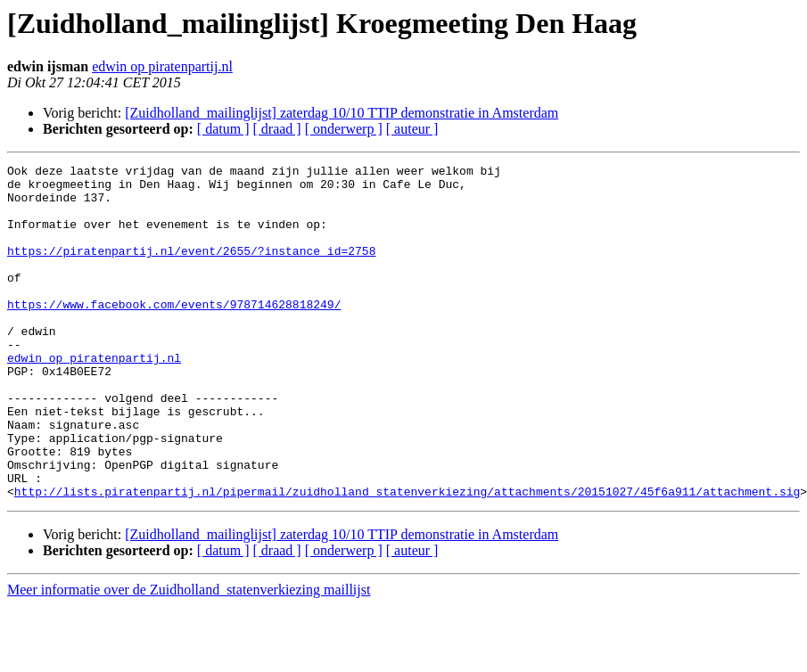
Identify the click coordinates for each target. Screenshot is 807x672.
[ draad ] (277, 129)
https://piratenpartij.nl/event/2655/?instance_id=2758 (191, 269)
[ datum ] (223, 129)
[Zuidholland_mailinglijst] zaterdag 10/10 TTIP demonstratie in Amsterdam (342, 113)
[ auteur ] (412, 129)
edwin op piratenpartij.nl (162, 66)
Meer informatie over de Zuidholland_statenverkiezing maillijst (189, 656)
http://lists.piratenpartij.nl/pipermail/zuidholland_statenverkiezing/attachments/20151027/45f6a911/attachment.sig (407, 558)
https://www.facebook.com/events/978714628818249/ (174, 333)
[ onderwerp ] (344, 129)
